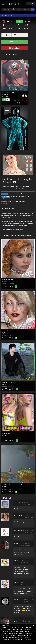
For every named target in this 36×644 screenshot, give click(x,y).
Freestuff (21, 25)
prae (5, 384)
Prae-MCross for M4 (9, 382)
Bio (5, 28)
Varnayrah (17, 515)
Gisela (16, 502)
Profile (27, 22)
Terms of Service (25, 638)
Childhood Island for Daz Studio (13, 485)
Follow (19, 22)
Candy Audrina (7, 331)
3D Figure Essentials (10, 186)
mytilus (6, 436)
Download (15, 42)
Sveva (6, 282)
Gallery (13, 25)
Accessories (25, 186)
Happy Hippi (6, 434)
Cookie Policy (13, 640)
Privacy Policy (27, 640)
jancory (11, 189)
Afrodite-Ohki (17, 620)
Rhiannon (7, 96)
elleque (16, 561)
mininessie (17, 530)
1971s (6, 487)
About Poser (15, 48)
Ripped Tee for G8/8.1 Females (12, 93)
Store (5, 25)
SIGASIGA (17, 600)
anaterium (17, 543)
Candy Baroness (8, 280)
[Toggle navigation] (3, 4)
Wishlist (30, 25)
